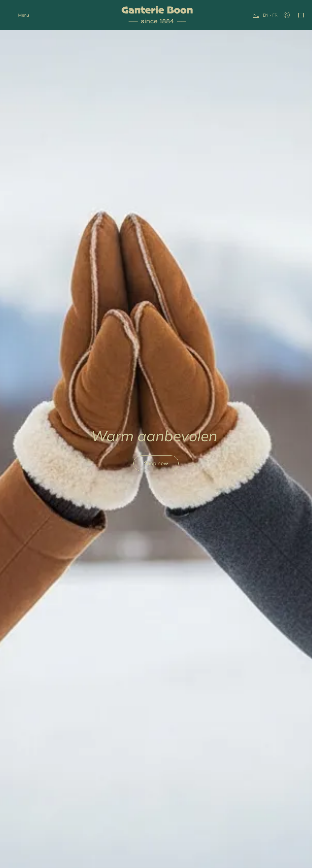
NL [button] (256, 15)
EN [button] (266, 15)
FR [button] (275, 15)
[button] (158, 15)
